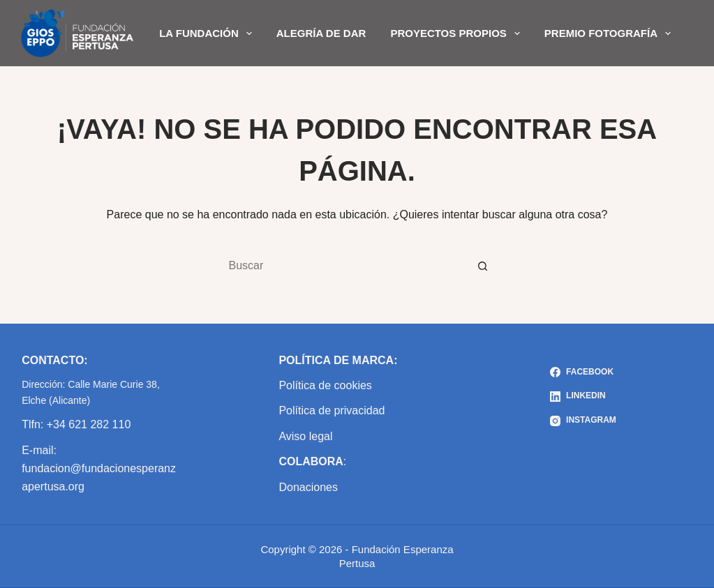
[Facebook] (583, 372)
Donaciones (308, 487)
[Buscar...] (343, 266)
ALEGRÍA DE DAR (321, 33)
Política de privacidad (332, 410)
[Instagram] (583, 421)
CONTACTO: (55, 360)
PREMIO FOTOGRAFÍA (610, 33)
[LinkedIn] (583, 396)
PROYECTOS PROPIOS (458, 33)
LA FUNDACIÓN (208, 33)
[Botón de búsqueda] (483, 266)
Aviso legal (305, 436)
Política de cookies (325, 385)
